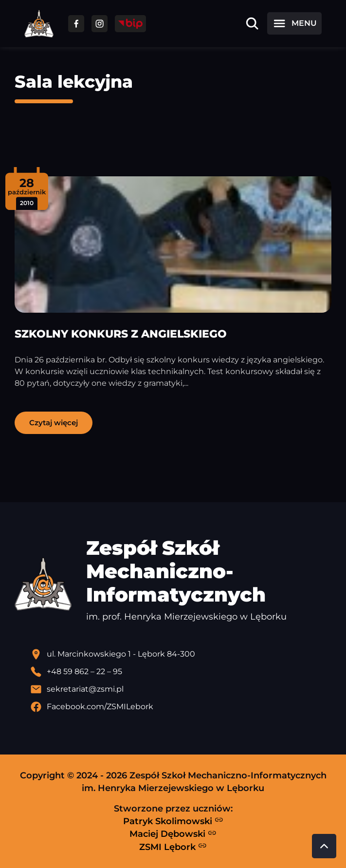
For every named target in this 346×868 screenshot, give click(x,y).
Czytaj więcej (54, 423)
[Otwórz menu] (294, 23)
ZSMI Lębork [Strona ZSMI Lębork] (173, 847)
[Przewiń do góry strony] (324, 846)
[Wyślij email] (181, 689)
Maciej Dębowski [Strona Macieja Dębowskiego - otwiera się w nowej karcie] (173, 834)
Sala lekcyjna (74, 82)
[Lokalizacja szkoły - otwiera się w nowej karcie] (181, 654)
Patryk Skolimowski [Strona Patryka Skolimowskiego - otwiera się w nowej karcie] (173, 821)
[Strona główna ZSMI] (39, 24)
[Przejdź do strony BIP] (130, 24)
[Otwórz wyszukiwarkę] (252, 23)
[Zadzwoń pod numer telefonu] (181, 672)
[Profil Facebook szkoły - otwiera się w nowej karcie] (181, 707)
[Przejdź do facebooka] (76, 24)
